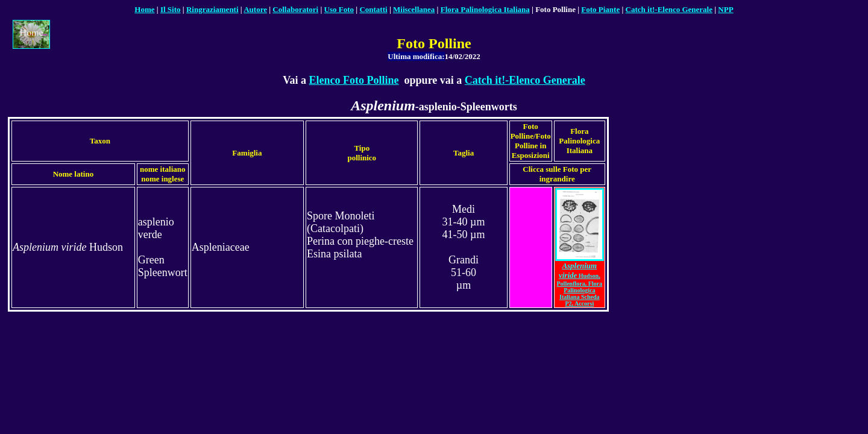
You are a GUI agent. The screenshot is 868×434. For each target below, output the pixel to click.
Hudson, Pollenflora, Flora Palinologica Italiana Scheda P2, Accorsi (580, 285)
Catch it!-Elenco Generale (525, 80)
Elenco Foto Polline (354, 80)
